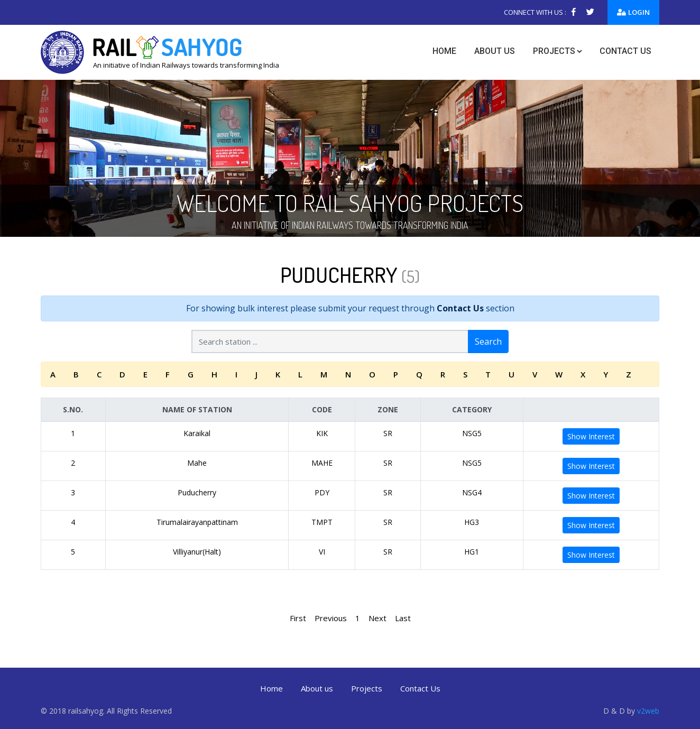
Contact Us (460, 308)
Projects (554, 51)
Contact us (625, 51)
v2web (648, 711)
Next (377, 618)
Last (403, 618)
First (298, 618)
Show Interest (591, 436)
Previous (331, 618)
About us (495, 51)
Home (444, 51)
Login (633, 12)
